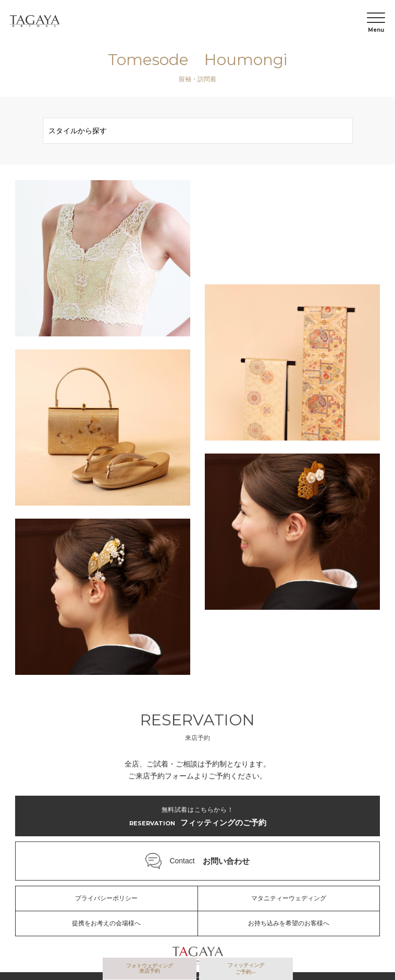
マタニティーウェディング (289, 898)
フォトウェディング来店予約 (150, 968)
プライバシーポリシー (106, 898)
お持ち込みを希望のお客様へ (289, 923)
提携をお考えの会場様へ (106, 923)
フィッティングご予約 (246, 969)
